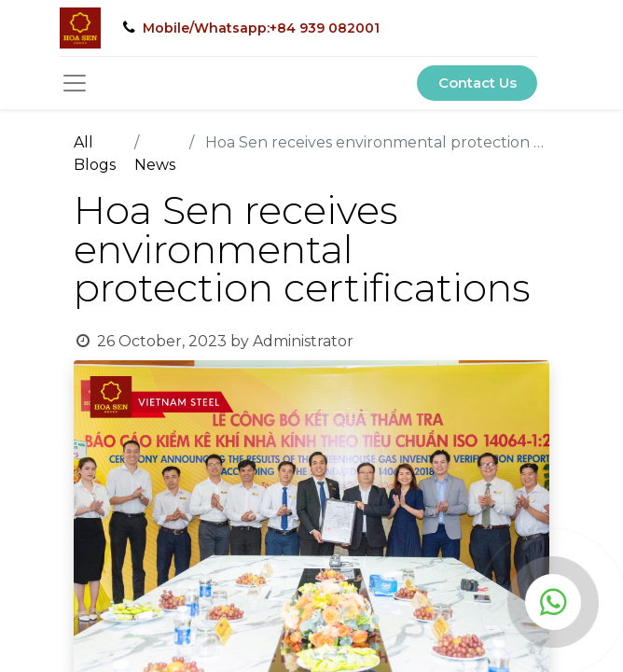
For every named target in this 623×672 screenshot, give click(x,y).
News (155, 165)
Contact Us (478, 83)
